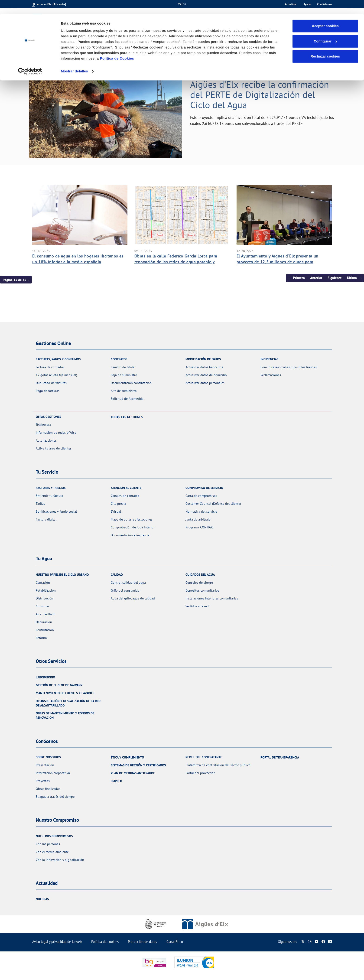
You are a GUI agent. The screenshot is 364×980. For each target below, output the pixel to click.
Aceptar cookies (325, 12)
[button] (16, 280)
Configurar (325, 28)
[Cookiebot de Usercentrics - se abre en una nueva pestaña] (30, 58)
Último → (354, 278)
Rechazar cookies (325, 43)
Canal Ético (175, 942)
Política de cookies (105, 942)
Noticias (42, 899)
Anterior (316, 278)
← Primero (297, 278)
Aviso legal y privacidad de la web (57, 942)
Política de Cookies (117, 45)
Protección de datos (142, 942)
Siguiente (335, 278)
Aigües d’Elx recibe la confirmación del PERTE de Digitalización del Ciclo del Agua (260, 94)
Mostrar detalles (74, 57)
